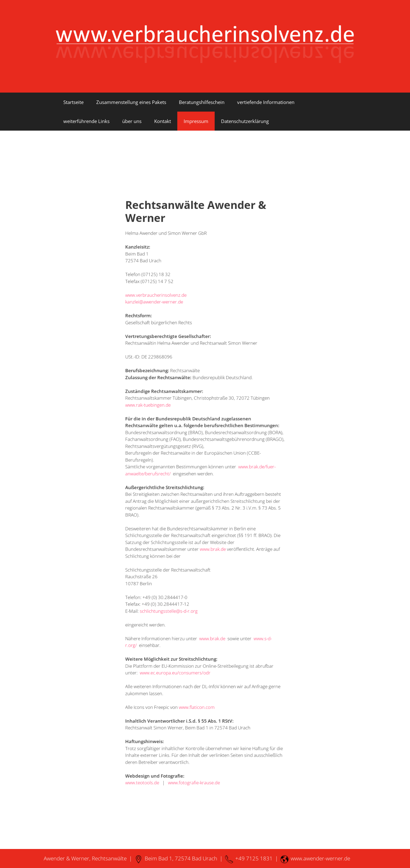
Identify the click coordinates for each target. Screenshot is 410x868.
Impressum (196, 121)
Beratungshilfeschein (202, 102)
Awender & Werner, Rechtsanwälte (85, 858)
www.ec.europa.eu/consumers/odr (183, 622)
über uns (132, 121)
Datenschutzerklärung (245, 121)
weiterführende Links (86, 121)
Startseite (73, 102)
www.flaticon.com (199, 647)
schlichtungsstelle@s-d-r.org (179, 577)
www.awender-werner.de (315, 858)
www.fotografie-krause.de (197, 701)
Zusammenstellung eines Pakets (131, 102)
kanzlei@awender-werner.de (168, 355)
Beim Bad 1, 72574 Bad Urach (176, 858)
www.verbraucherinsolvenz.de (170, 350)
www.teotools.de (160, 701)
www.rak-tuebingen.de (164, 429)
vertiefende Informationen (266, 102)
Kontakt (163, 121)
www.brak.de (211, 533)
